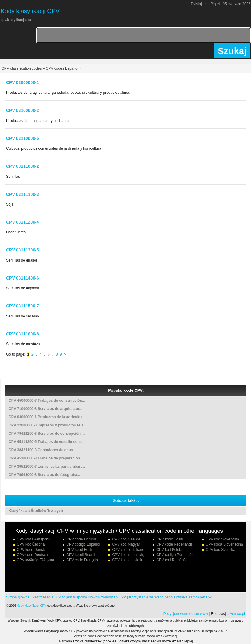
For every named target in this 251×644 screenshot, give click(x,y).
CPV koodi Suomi (81, 555)
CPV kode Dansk (31, 550)
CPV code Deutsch (32, 555)
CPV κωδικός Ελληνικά (35, 560)
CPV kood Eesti (79, 550)
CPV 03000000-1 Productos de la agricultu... (47, 417)
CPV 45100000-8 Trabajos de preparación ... (46, 458)
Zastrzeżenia (43, 597)
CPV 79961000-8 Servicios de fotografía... (44, 475)
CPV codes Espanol (62, 68)
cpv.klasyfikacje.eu (16, 20)
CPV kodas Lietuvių (128, 555)
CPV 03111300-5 (22, 250)
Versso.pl (237, 614)
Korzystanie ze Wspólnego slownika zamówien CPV (171, 597)
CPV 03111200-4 (22, 222)
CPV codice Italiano (128, 550)
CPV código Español (83, 544)
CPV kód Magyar (126, 544)
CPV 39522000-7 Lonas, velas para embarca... (48, 467)
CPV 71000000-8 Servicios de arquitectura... (47, 409)
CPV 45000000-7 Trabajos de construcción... (47, 401)
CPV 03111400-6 (22, 278)
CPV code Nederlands (175, 544)
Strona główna (18, 597)
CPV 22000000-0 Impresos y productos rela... (47, 425)
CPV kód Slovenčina (222, 539)
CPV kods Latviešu (127, 560)
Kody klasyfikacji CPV (32, 606)
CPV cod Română (171, 560)
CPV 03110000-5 (22, 138)
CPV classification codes (22, 68)
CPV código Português (175, 555)
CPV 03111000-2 (22, 166)
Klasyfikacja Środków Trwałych (36, 511)
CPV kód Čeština (31, 544)
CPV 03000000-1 (22, 82)
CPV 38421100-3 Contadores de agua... (42, 450)
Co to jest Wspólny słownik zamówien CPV (91, 597)
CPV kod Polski (169, 550)
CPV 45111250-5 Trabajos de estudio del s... (47, 442)
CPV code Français (82, 560)
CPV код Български (33, 539)
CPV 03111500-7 (22, 306)
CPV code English (81, 539)
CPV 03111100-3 (22, 194)
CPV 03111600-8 (22, 334)
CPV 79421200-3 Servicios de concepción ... (47, 434)
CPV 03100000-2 (22, 110)
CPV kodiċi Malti (170, 539)
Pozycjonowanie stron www (186, 614)
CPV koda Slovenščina (224, 544)
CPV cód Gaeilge (126, 539)
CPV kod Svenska (221, 550)
